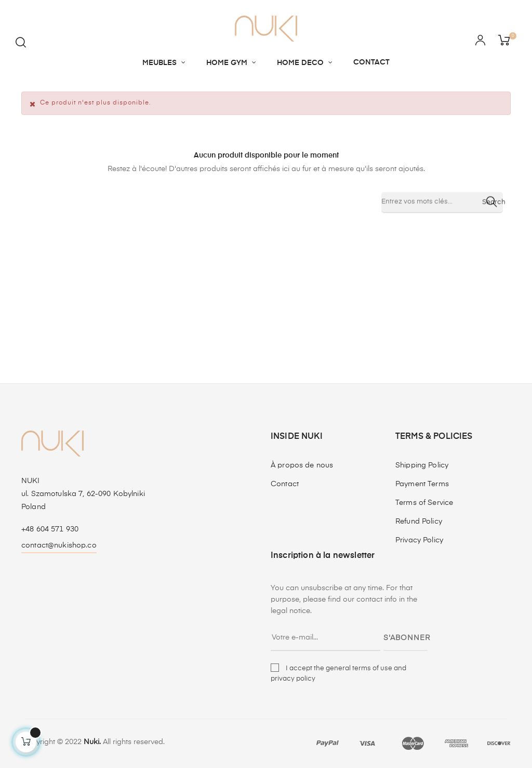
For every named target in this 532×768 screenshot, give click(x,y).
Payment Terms (422, 484)
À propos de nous (302, 465)
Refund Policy (419, 522)
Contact (285, 484)
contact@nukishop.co (59, 545)
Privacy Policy (419, 540)
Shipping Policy (422, 465)
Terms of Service (424, 503)
